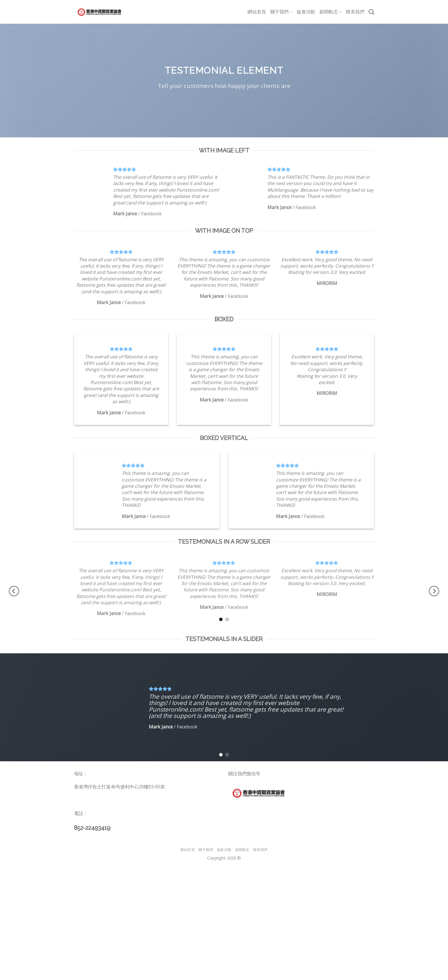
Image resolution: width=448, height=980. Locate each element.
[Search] (371, 12)
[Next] (434, 591)
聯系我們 (355, 12)
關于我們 (282, 12)
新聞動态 (331, 12)
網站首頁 (257, 12)
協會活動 (306, 12)
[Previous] (14, 591)
